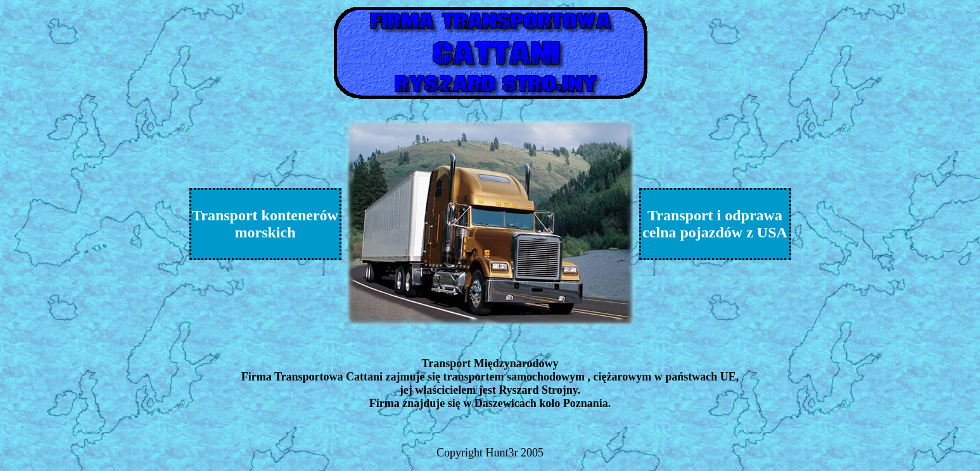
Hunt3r (502, 453)
